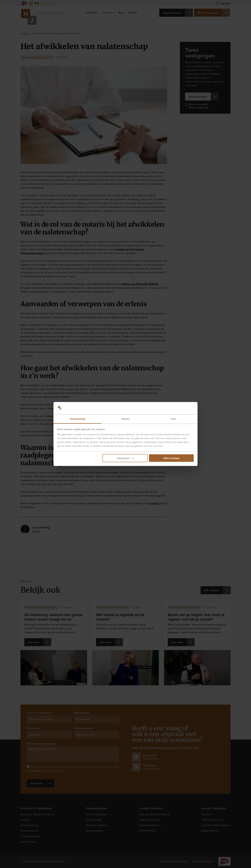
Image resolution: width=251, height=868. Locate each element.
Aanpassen (125, 458)
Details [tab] (125, 419)
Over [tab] (174, 419)
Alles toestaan (171, 458)
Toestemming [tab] (77, 419)
